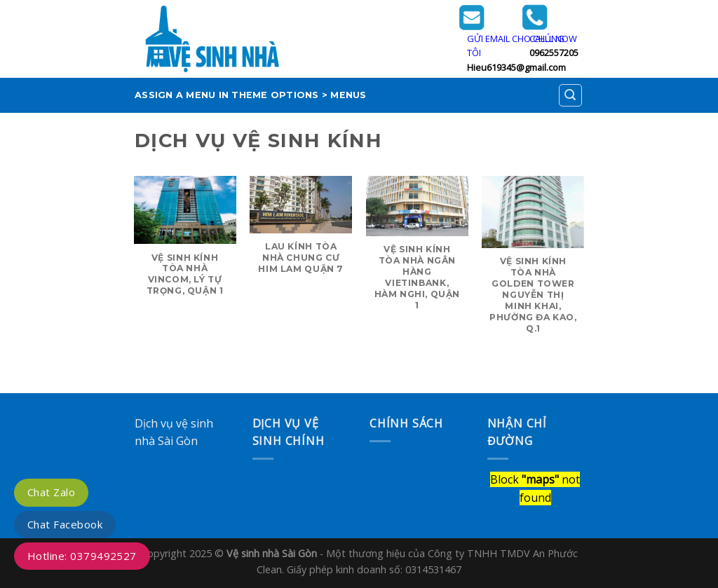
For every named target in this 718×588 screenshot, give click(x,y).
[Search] (571, 95)
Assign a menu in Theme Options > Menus (251, 95)
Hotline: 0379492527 (82, 556)
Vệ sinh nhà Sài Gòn (272, 553)
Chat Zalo (51, 492)
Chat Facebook (65, 524)
